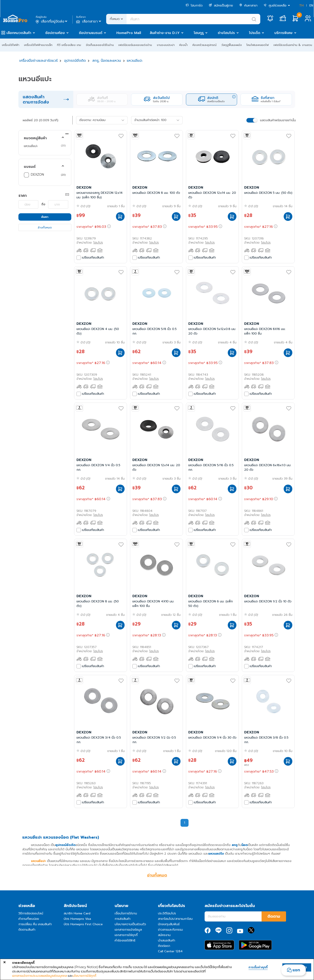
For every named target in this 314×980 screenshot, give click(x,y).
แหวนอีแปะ (135, 61)
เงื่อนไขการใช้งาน (126, 913)
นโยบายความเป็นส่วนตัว (130, 924)
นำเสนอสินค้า (167, 940)
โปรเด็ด (255, 33)
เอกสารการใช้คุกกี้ (126, 935)
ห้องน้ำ (183, 45)
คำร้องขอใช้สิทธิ (125, 940)
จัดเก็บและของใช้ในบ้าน (100, 45)
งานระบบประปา (166, 45)
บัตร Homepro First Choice (83, 924)
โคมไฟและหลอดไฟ (258, 45)
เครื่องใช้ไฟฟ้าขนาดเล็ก (38, 45)
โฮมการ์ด (194, 6)
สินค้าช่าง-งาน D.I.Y (165, 33)
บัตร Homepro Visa (77, 919)
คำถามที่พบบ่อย (29, 919)
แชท (296, 970)
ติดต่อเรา (164, 946)
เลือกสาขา (89, 21)
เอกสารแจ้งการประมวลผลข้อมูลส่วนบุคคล (40, 976)
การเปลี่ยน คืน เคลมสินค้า (35, 924)
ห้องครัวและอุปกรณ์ (204, 45)
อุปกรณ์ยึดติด (75, 61)
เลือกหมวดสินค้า (19, 33)
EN (311, 6)
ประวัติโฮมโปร (167, 913)
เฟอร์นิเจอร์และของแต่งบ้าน (135, 45)
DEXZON (37, 175)
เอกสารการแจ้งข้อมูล (128, 930)
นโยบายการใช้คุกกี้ (84, 976)
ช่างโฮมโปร (226, 33)
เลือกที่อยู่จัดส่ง (52, 21)
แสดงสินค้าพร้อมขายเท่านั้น (278, 120)
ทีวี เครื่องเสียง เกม (69, 45)
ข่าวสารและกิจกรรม (170, 930)
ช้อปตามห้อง (55, 33)
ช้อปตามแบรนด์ (91, 33)
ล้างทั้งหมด (45, 227)
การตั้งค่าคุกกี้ (258, 967)
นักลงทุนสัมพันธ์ (169, 924)
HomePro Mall (129, 33)
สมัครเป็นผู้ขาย (221, 6)
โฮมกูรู (199, 33)
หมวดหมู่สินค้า (35, 138)
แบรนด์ (30, 167)
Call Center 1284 (170, 951)
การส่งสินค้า (123, 919)
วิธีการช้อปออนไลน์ (31, 913)
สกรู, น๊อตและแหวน (107, 61)
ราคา (23, 196)
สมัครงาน (164, 935)
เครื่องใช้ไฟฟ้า (11, 45)
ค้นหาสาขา (248, 6)
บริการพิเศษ (283, 33)
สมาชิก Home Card (77, 913)
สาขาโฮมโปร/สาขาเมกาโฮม (175, 919)
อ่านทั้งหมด (157, 875)
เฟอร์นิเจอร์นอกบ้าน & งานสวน (293, 45)
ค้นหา (45, 217)
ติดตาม (274, 916)
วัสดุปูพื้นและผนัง (232, 45)
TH (301, 6)
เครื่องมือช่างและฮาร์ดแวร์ (38, 61)
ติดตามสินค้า (27, 930)
